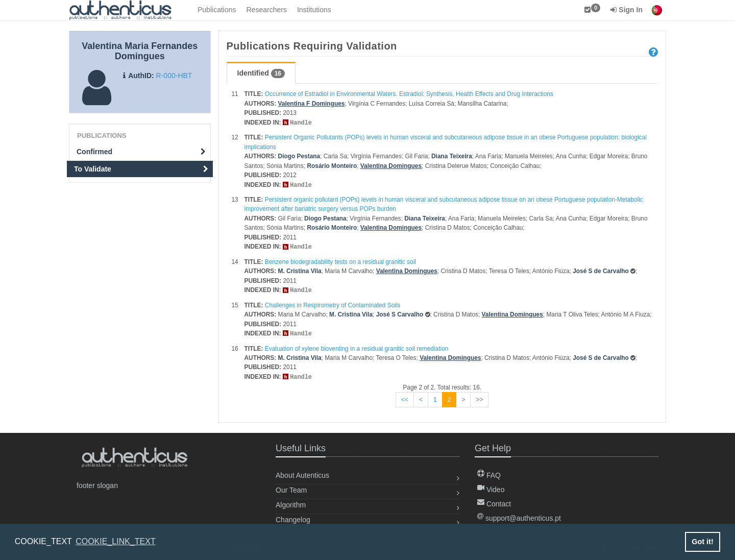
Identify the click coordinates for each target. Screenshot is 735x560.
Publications (217, 10)
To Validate (141, 169)
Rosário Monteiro (332, 165)
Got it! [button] (702, 542)
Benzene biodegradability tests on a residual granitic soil (340, 260)
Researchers (267, 10)
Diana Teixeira (452, 156)
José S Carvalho (400, 312)
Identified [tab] (261, 74)
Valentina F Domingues (312, 104)
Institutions (314, 10)
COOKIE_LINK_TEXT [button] (116, 541)
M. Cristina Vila (300, 270)
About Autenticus (302, 472)
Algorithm (291, 502)
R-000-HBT (174, 76)
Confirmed (141, 152)
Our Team (291, 487)
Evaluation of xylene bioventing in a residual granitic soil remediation (357, 346)
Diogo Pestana (299, 156)
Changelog (293, 517)
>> (479, 397)
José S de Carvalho (601, 270)
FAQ (489, 472)
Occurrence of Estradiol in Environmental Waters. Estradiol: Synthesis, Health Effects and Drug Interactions (409, 94)
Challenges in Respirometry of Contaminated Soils (333, 303)
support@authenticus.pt (519, 515)
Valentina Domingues (391, 165)
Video (491, 486)
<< (405, 397)
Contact (494, 501)
